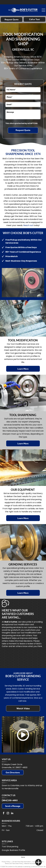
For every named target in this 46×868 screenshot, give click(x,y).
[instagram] (8, 813)
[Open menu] (43, 10)
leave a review (27, 644)
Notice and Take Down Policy (14, 863)
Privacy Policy (6, 862)
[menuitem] (23, 847)
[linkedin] (12, 813)
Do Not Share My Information (22, 862)
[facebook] (4, 813)
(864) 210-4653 (10, 800)
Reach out (28, 225)
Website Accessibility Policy (33, 863)
